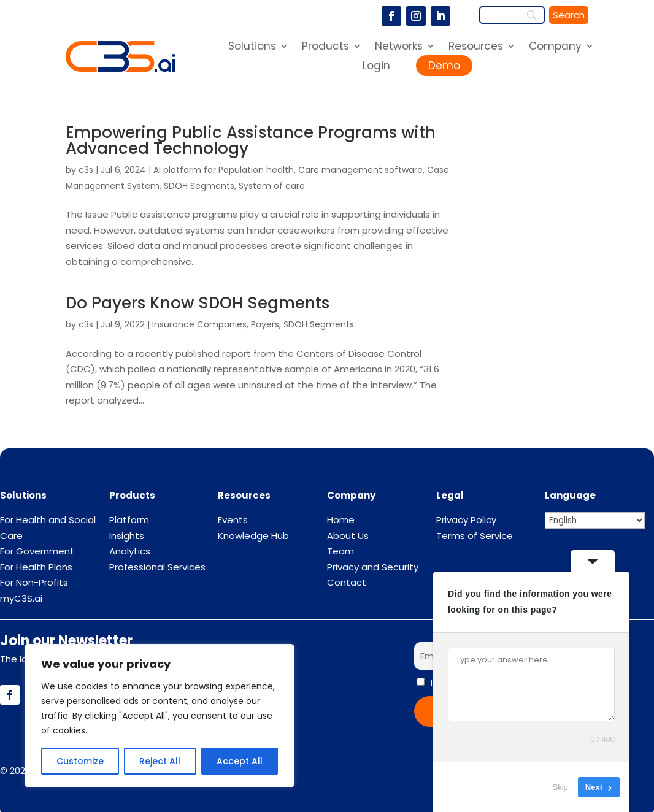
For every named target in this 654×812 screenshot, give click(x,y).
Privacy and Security (373, 567)
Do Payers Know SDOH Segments (198, 303)
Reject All (160, 761)
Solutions (252, 48)
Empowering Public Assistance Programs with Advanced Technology (251, 140)
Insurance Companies (199, 324)
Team (340, 551)
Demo (444, 66)
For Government (37, 551)
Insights (127, 536)
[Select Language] (595, 520)
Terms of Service (475, 536)
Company (555, 48)
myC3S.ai (21, 598)
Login (376, 66)
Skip (560, 787)
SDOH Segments (199, 186)
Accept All (240, 761)
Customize (80, 761)
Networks (399, 48)
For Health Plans (36, 567)
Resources (476, 48)
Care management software (360, 170)
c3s (86, 170)
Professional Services (157, 567)
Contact (347, 582)
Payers (265, 324)
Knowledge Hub (253, 536)
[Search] (569, 15)
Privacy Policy (466, 520)
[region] (160, 716)
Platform (129, 520)
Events (233, 520)
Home (341, 520)
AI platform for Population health (224, 170)
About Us (348, 536)
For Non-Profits (34, 582)
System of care (272, 186)
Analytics (130, 551)
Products (325, 48)
